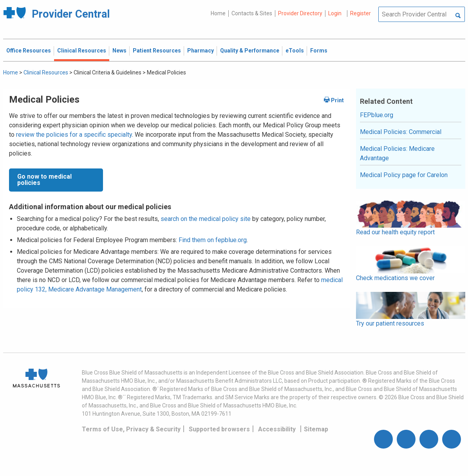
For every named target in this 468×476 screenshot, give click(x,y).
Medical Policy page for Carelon (404, 175)
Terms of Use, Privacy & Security (131, 429)
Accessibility (277, 429)
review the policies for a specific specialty (74, 135)
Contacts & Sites (252, 13)
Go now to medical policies (44, 180)
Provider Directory (300, 13)
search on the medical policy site (206, 219)
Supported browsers (219, 429)
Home (218, 13)
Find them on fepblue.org (213, 240)
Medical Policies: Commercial (401, 132)
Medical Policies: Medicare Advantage (397, 153)
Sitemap (316, 429)
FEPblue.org (377, 115)
